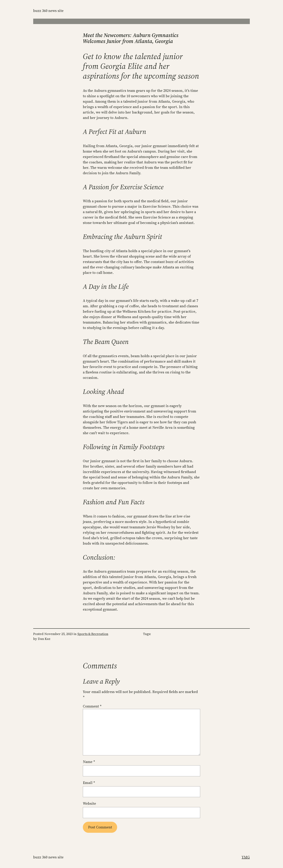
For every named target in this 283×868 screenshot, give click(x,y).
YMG (246, 857)
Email (89, 783)
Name (89, 762)
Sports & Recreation (93, 634)
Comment (92, 706)
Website (89, 803)
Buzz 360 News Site (48, 11)
